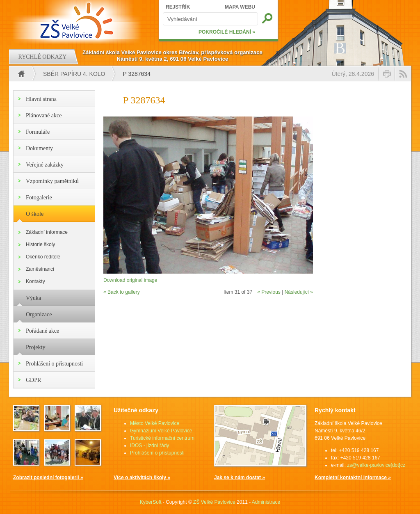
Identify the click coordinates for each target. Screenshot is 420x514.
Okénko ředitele (43, 257)
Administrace (266, 502)
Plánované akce (44, 115)
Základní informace (47, 232)
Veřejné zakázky (45, 165)
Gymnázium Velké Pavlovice (161, 431)
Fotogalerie (39, 198)
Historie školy (40, 244)
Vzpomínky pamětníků (52, 181)
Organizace (39, 314)
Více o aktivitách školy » (142, 477)
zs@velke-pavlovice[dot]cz (376, 465)
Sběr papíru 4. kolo (74, 74)
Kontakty (35, 281)
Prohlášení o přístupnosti (54, 364)
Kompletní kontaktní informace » (353, 477)
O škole (35, 214)
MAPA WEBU (240, 7)
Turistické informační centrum (162, 438)
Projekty (35, 347)
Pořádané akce (42, 331)
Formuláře (38, 132)
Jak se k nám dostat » (240, 477)
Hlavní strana (41, 99)
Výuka (33, 298)
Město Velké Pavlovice (155, 423)
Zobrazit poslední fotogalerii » (48, 477)
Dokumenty (39, 148)
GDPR (33, 380)
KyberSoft (151, 502)
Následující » (299, 292)
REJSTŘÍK (178, 7)
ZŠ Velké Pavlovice (214, 502)
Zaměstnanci (40, 269)
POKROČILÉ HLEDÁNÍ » (227, 32)
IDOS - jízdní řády (150, 445)
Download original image (130, 280)
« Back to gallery (122, 292)
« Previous (269, 292)
